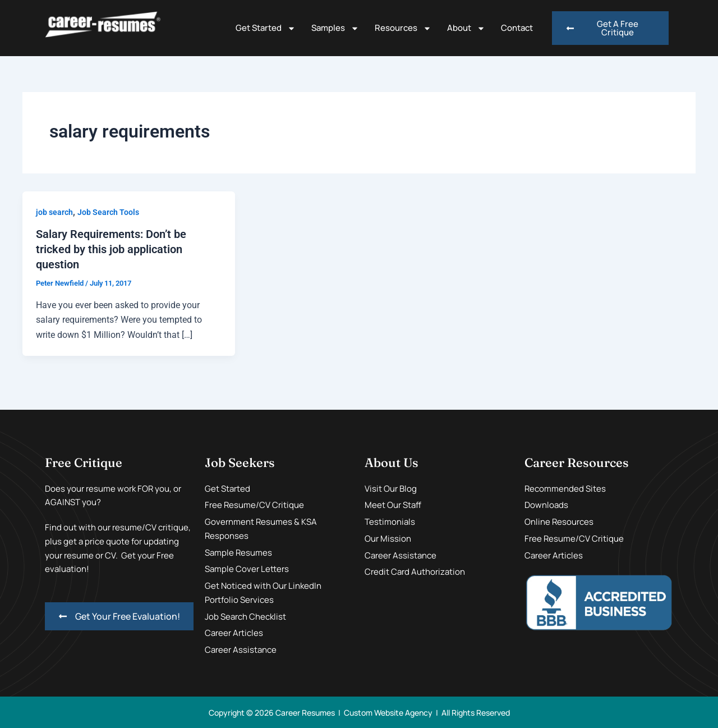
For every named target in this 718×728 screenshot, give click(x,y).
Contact (517, 28)
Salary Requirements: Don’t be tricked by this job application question (111, 249)
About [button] (466, 28)
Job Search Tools (108, 212)
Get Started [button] (266, 28)
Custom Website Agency (388, 711)
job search (54, 212)
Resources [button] (403, 28)
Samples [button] (335, 28)
